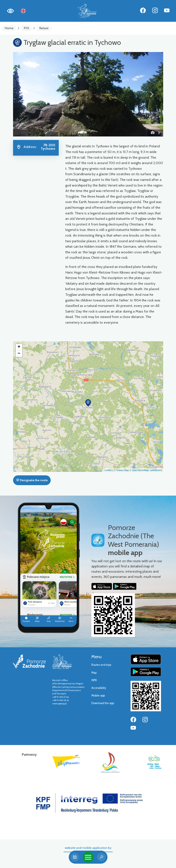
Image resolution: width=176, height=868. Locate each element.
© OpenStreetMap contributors (146, 470)
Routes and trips (101, 665)
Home (9, 28)
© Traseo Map (121, 470)
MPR (94, 680)
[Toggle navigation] (88, 857)
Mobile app (98, 696)
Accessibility (99, 688)
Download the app (103, 703)
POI (26, 28)
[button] (24, 94)
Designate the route (32, 480)
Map (94, 673)
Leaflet (108, 470)
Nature (44, 28)
